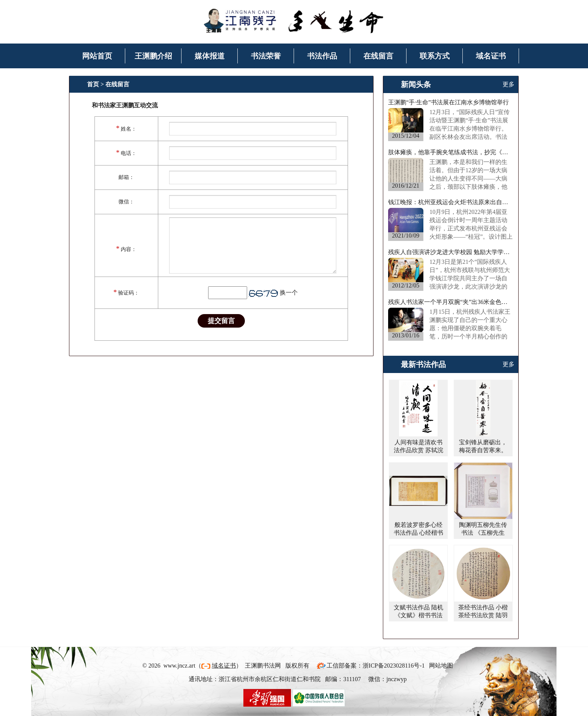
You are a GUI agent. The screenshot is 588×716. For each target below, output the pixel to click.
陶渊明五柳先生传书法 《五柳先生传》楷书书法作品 (483, 533)
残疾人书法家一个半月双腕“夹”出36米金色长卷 (451, 302)
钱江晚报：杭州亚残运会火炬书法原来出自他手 (451, 202)
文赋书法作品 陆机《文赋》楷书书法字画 (418, 615)
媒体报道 (210, 56)
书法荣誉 (266, 56)
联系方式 (435, 56)
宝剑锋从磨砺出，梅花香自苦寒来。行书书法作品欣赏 (483, 450)
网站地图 (441, 666)
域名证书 (491, 56)
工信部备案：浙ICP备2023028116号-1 (376, 666)
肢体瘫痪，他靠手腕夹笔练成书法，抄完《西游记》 (451, 152)
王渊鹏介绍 (153, 56)
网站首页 (97, 56)
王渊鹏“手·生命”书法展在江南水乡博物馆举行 (448, 102)
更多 (508, 84)
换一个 (289, 293)
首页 (93, 84)
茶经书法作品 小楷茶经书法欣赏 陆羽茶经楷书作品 (483, 615)
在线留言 (378, 56)
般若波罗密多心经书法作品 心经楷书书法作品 (418, 533)
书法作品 (322, 56)
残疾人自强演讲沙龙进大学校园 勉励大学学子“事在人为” (451, 252)
